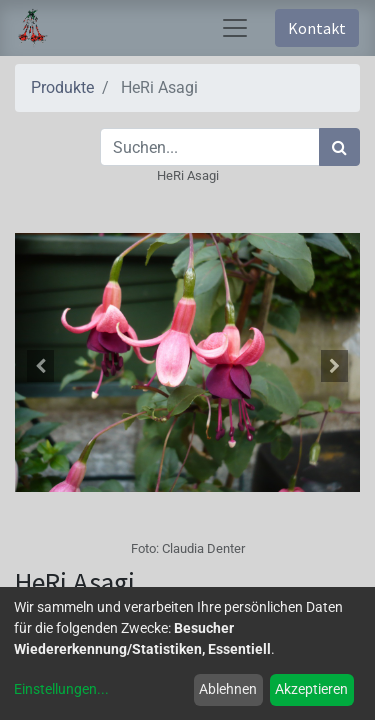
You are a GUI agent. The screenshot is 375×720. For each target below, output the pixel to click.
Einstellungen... (61, 689)
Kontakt (317, 28)
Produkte (62, 87)
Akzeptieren (311, 689)
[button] (41, 366)
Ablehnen (228, 689)
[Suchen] (339, 147)
